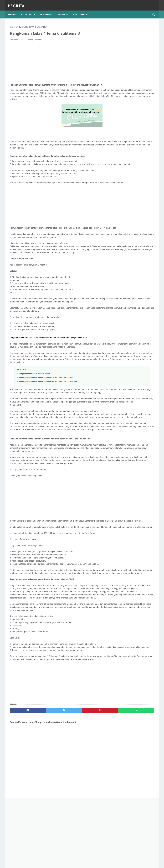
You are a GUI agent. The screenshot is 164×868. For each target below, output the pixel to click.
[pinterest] (70, 785)
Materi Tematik (30, 10)
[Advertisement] (58, 60)
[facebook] (22, 785)
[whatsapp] (94, 785)
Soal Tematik (48, 10)
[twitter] (46, 785)
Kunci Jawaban (82, 10)
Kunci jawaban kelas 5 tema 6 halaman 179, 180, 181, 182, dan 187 (46, 403)
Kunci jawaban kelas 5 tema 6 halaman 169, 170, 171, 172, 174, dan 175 (48, 407)
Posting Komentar (34, 37)
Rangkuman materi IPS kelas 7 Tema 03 (35, 399)
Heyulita (18, 3)
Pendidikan (65, 10)
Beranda (14, 10)
